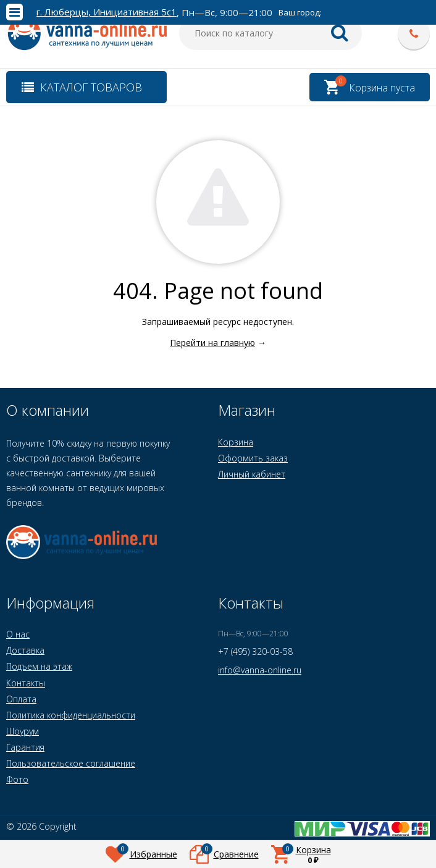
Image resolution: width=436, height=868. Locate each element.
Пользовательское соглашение (71, 763)
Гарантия (25, 747)
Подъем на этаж (39, 666)
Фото (17, 779)
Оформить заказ (253, 458)
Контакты (26, 683)
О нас (18, 634)
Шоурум (23, 731)
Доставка (25, 650)
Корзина (236, 442)
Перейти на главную (212, 343)
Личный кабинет (252, 474)
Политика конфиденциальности (71, 715)
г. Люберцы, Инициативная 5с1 (107, 12)
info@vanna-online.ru (260, 670)
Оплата (21, 699)
